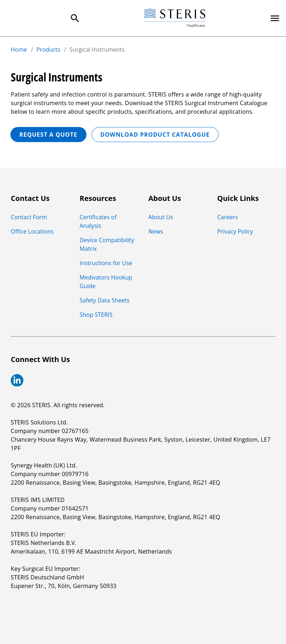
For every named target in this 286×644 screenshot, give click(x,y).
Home (19, 50)
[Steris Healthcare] (175, 18)
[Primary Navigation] (275, 18)
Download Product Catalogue (155, 135)
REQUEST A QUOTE (48, 135)
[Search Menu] (75, 18)
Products (48, 50)
